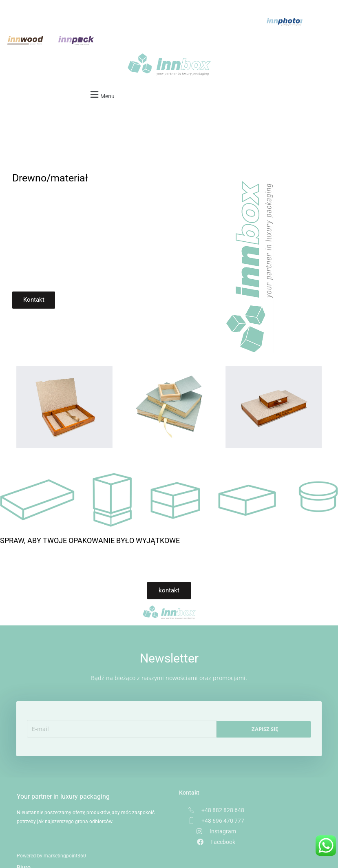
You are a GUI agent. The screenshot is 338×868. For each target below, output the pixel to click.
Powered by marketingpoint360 (51, 851)
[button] (101, 76)
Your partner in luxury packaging (58, 783)
